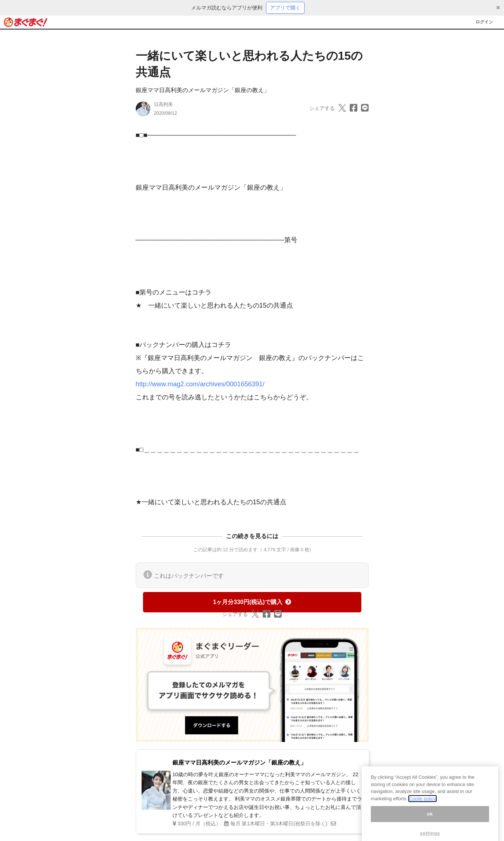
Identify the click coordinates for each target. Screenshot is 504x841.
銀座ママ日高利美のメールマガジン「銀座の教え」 (203, 90)
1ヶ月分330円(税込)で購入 (252, 602)
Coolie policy (422, 806)
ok (430, 821)
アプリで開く (285, 8)
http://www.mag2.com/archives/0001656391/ (200, 384)
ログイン (484, 22)
